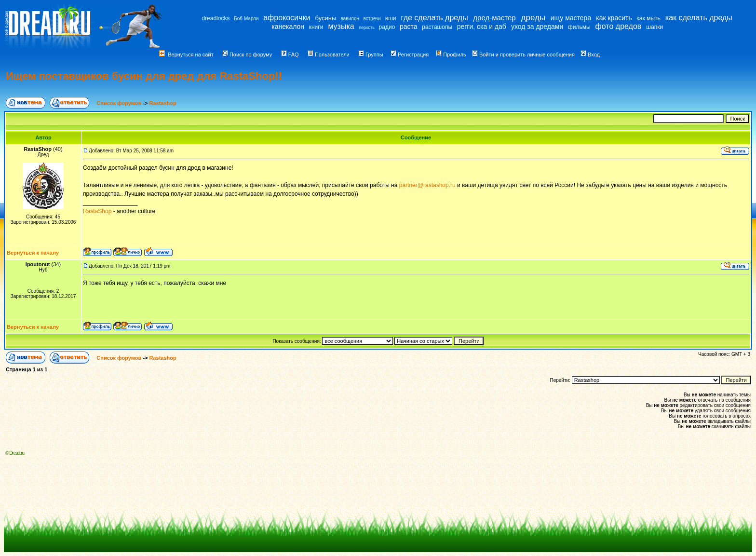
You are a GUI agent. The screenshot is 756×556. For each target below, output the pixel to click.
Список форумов (120, 103)
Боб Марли (246, 19)
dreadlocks (216, 18)
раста (409, 27)
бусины (326, 18)
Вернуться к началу (33, 253)
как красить (614, 18)
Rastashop (163, 103)
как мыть (648, 18)
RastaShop (97, 211)
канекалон (288, 27)
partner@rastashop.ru (427, 185)
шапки (655, 27)
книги (316, 27)
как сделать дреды (699, 18)
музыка (341, 26)
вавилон (350, 19)
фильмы (579, 27)
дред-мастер (494, 18)
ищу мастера (571, 18)
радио (387, 27)
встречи (372, 19)
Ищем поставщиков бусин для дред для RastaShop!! (144, 76)
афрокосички (287, 18)
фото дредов (619, 26)
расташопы (437, 27)
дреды (533, 18)
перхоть (367, 27)
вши (391, 18)
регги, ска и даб (482, 27)
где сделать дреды (435, 18)
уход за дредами (537, 27)
